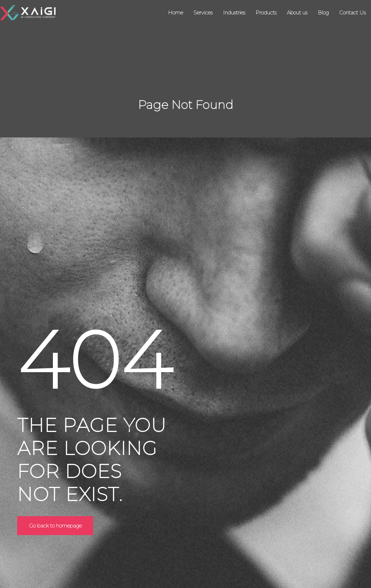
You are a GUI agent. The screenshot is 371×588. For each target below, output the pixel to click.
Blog (323, 13)
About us (297, 13)
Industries (234, 13)
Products (266, 13)
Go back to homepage (56, 526)
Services (203, 13)
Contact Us (352, 13)
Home (176, 13)
